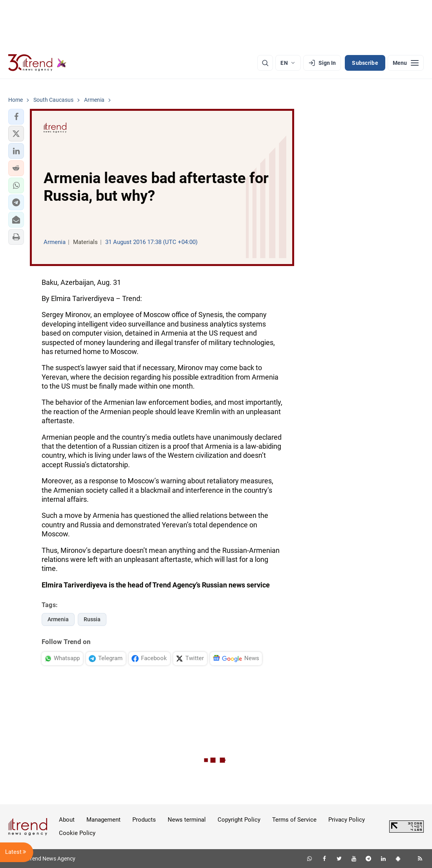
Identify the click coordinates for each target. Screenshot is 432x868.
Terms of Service (294, 820)
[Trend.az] (37, 63)
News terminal (187, 820)
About (67, 820)
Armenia (58, 619)
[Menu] (406, 63)
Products (144, 820)
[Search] (265, 63)
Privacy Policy (347, 820)
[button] (16, 117)
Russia (92, 619)
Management (103, 820)
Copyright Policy (239, 820)
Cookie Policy (77, 833)
